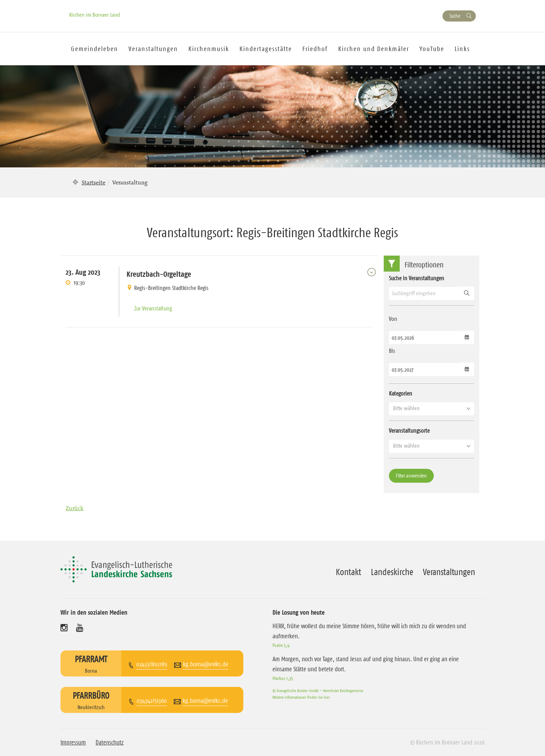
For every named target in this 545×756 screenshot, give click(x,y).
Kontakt (348, 572)
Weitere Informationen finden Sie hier (301, 697)
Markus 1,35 (283, 678)
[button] (432, 408)
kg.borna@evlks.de (206, 664)
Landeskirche (392, 572)
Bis (392, 351)
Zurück (75, 508)
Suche (455, 16)
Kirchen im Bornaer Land (95, 15)
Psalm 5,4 (281, 645)
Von (393, 319)
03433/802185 (152, 664)
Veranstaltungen (449, 572)
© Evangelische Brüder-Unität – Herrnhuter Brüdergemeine (318, 691)
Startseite (93, 182)
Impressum (73, 742)
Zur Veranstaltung (153, 308)
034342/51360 (152, 701)
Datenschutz (110, 742)
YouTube (432, 49)
